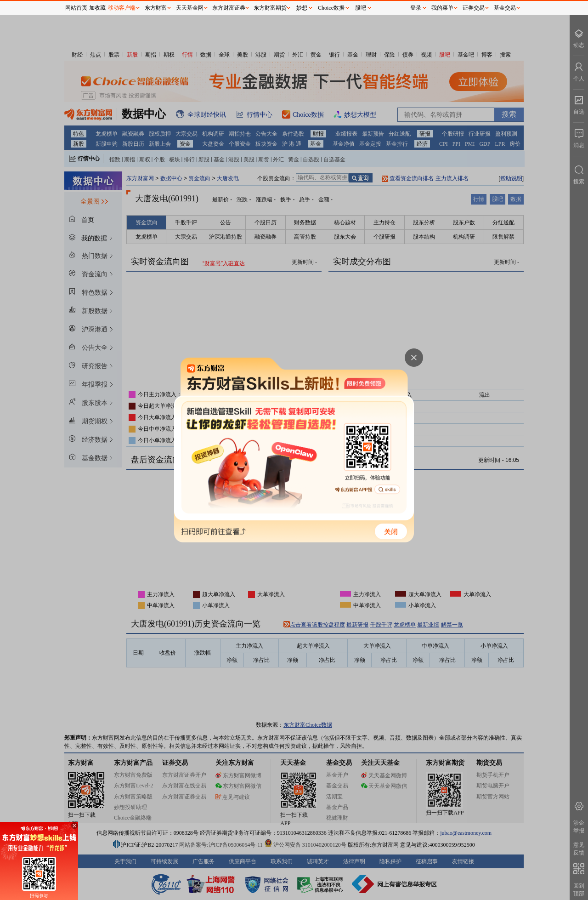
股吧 (361, 8)
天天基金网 (190, 8)
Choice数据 (331, 8)
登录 (416, 8)
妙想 (302, 8)
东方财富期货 (270, 8)
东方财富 (156, 8)
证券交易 (474, 8)
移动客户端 (122, 8)
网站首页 (76, 8)
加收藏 (97, 8)
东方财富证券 (229, 8)
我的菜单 (442, 8)
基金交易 (505, 8)
